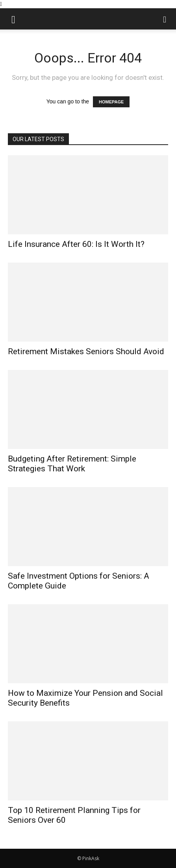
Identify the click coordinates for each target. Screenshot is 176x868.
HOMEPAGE (111, 102)
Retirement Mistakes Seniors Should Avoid (86, 351)
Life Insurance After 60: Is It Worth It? (76, 244)
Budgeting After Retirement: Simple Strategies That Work (72, 464)
